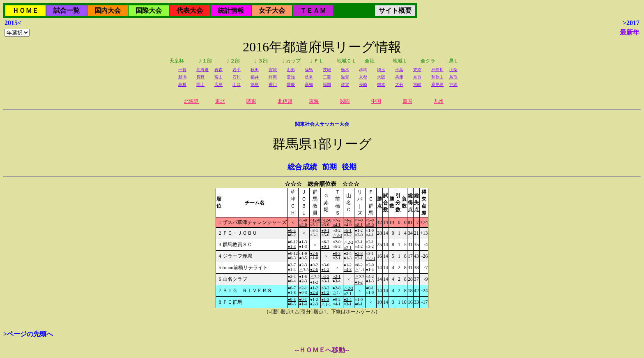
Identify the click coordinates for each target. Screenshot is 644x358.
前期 (329, 167)
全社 (370, 61)
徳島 (255, 84)
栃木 (345, 70)
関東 (251, 101)
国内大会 (108, 10)
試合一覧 (67, 10)
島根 (182, 84)
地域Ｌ (400, 61)
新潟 (182, 77)
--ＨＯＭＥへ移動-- (322, 350)
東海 (314, 101)
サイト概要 (395, 10)
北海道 (202, 70)
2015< (13, 23)
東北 (220, 101)
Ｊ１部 (205, 61)
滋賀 (345, 77)
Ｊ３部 (260, 61)
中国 (376, 101)
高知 (309, 84)
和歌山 (437, 77)
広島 (218, 84)
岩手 (237, 70)
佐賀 (345, 84)
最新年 (630, 32)
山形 (291, 70)
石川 (237, 77)
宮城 (273, 70)
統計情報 (231, 10)
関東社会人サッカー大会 (322, 124)
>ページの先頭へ (28, 334)
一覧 (182, 70)
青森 (218, 70)
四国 (407, 101)
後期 (349, 167)
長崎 (363, 84)
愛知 (291, 77)
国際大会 (149, 10)
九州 (439, 101)
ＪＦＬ (316, 61)
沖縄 (453, 84)
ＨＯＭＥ (25, 10)
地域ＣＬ (347, 61)
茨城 (327, 70)
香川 (273, 84)
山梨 (453, 70)
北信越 (285, 101)
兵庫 (399, 77)
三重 (327, 77)
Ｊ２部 (232, 61)
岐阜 (309, 77)
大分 (399, 84)
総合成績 (302, 167)
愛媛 (291, 84)
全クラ (428, 61)
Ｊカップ (291, 61)
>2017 (631, 23)
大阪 (381, 77)
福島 (309, 70)
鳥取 (453, 77)
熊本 (381, 84)
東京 (417, 70)
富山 (218, 77)
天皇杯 (177, 61)
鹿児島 (437, 84)
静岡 (273, 77)
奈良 (417, 77)
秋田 (255, 70)
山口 (237, 84)
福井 (255, 77)
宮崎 (417, 84)
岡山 (200, 84)
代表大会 (190, 10)
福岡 (327, 84)
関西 (345, 101)
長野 (200, 77)
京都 (363, 77)
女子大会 (272, 10)
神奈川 (437, 70)
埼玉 (381, 70)
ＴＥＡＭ (313, 10)
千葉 (399, 70)
